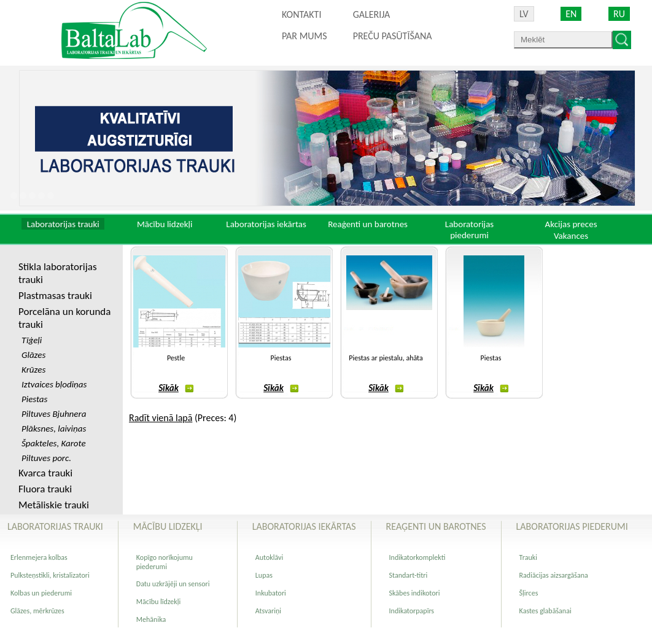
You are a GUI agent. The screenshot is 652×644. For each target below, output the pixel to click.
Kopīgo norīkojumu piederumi (165, 562)
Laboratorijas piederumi (469, 230)
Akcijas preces (571, 224)
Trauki (528, 557)
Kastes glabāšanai (545, 611)
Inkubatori (271, 593)
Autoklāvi (269, 557)
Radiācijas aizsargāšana (554, 575)
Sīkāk (176, 388)
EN (571, 14)
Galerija (372, 14)
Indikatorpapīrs (412, 611)
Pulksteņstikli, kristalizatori (50, 575)
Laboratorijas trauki (63, 224)
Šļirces (529, 593)
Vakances (571, 236)
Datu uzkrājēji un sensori (173, 584)
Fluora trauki (45, 489)
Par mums (305, 36)
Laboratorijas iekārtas (266, 224)
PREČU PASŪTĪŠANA (393, 36)
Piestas (281, 358)
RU (619, 14)
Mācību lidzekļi (165, 224)
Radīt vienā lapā (161, 418)
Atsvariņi (268, 611)
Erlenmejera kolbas (39, 557)
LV (524, 14)
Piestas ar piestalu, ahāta (386, 358)
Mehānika (151, 619)
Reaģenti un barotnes (368, 224)
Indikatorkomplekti (417, 557)
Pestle (176, 358)
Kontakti (301, 14)
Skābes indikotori (415, 593)
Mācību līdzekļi (158, 602)
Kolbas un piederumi (41, 593)
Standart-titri (409, 575)
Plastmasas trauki (55, 296)
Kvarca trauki (45, 473)
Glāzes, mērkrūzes (37, 611)
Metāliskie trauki (54, 505)
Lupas (264, 575)
